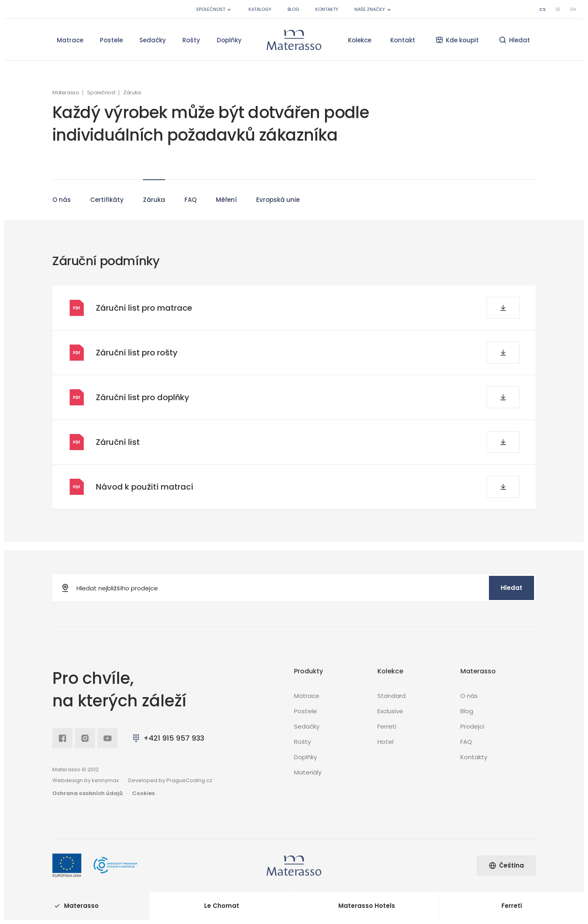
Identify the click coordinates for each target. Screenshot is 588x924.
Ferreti (387, 726)
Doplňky (229, 40)
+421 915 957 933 (168, 738)
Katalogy (260, 9)
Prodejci (472, 726)
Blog (293, 9)
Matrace (70, 40)
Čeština (506, 865)
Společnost (214, 9)
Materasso (66, 93)
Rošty (191, 40)
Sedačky (153, 40)
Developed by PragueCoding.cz (170, 780)
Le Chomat (222, 906)
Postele (111, 40)
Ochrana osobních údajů (88, 793)
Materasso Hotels (367, 906)
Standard (391, 696)
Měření (226, 196)
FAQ (190, 196)
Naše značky (373, 9)
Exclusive (390, 711)
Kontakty (327, 9)
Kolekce (360, 40)
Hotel (385, 742)
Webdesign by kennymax (86, 780)
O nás (62, 196)
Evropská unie (278, 196)
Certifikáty (107, 196)
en (573, 9)
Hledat (511, 588)
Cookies (143, 793)
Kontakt (403, 40)
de (558, 9)
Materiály (308, 772)
